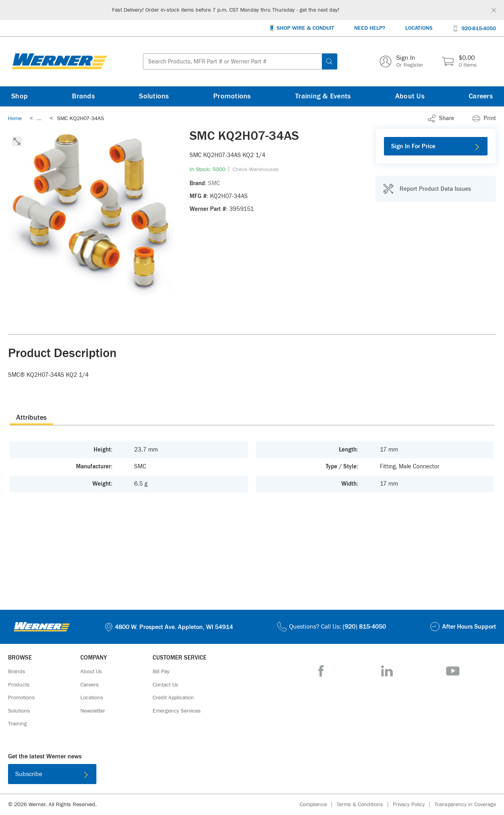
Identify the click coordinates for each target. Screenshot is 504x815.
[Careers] (481, 96)
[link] (39, 118)
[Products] (19, 685)
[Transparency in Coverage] (465, 805)
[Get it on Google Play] (278, 776)
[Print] (484, 118)
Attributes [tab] (31, 418)
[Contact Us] (165, 685)
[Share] (441, 118)
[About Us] (410, 96)
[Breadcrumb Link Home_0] (15, 118)
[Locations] (419, 28)
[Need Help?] (370, 28)
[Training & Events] (323, 96)
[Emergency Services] (177, 711)
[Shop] (19, 96)
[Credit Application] (173, 698)
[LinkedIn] (387, 671)
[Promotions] (232, 96)
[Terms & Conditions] (365, 805)
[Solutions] (154, 96)
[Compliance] (318, 805)
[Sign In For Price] (436, 146)
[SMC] (214, 184)
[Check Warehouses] (256, 170)
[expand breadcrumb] (39, 118)
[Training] (17, 724)
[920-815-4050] (474, 28)
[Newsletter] (93, 711)
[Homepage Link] (59, 61)
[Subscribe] (52, 774)
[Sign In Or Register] (401, 61)
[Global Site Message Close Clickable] (494, 10)
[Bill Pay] (161, 672)
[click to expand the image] (17, 141)
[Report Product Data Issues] (427, 189)
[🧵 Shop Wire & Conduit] (301, 28)
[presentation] (31, 417)
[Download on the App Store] (226, 776)
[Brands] (83, 96)
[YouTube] (453, 671)
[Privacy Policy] (414, 805)
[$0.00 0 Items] (459, 61)
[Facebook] (321, 671)
